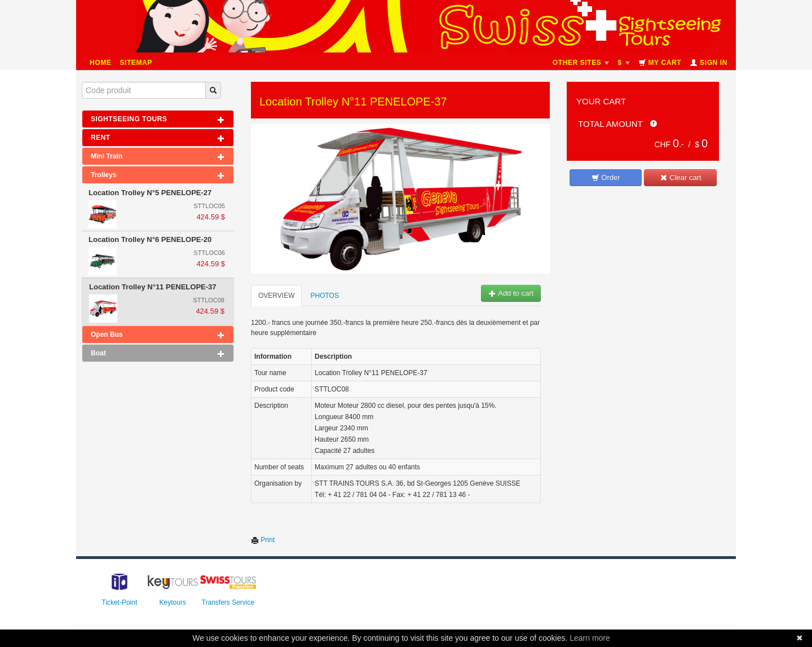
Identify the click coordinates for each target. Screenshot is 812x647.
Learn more (590, 638)
